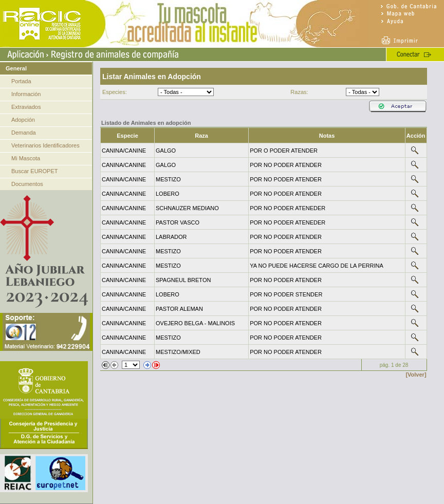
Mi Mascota (26, 158)
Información (26, 94)
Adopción (23, 120)
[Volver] (416, 375)
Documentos (27, 184)
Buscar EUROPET (34, 171)
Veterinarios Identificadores (45, 145)
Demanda (24, 133)
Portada (21, 81)
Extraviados (26, 107)
